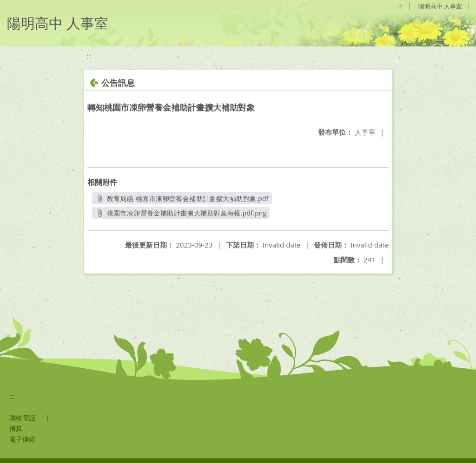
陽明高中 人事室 (440, 6)
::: (400, 6)
